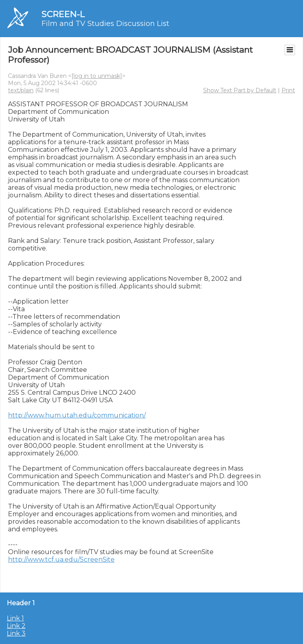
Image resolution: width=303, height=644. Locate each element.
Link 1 (15, 618)
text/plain (21, 90)
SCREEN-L (63, 14)
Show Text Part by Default (240, 90)
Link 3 (16, 633)
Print (288, 90)
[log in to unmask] (97, 76)
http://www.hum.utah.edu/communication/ (77, 415)
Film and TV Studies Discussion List (105, 24)
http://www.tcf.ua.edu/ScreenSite (61, 560)
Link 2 (16, 626)
